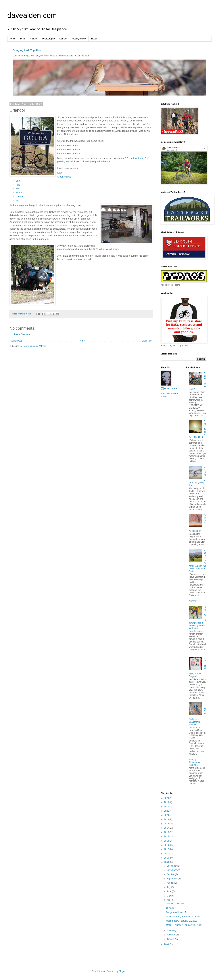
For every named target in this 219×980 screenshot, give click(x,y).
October (171, 874)
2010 (167, 858)
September (172, 879)
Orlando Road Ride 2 (69, 149)
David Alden (171, 389)
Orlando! (170, 908)
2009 (167, 862)
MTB (23, 39)
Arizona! (193, 601)
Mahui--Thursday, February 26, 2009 (184, 925)
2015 (167, 836)
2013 (167, 845)
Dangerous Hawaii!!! (176, 912)
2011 (167, 854)
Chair (18, 181)
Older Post (147, 341)
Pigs (18, 185)
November (172, 870)
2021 (167, 811)
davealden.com (32, 15)
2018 (167, 824)
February (171, 935)
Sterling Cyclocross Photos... (194, 762)
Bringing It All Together (27, 50)
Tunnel (19, 197)
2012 (167, 849)
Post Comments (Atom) (34, 346)
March (170, 931)
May (169, 896)
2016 (167, 832)
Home (13, 39)
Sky (18, 189)
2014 (167, 841)
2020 (167, 815)
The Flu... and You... (176, 904)
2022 (167, 807)
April (169, 900)
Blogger (123, 971)
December (172, 866)
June (169, 891)
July (169, 887)
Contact (63, 39)
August (170, 883)
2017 (167, 828)
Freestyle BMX (79, 39)
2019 (167, 819)
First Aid (33, 39)
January (171, 939)
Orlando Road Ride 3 (69, 154)
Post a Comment (22, 334)
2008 (167, 944)
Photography (49, 39)
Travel (94, 39)
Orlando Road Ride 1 (69, 145)
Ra (17, 201)
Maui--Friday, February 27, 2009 (182, 921)
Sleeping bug (64, 177)
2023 (167, 802)
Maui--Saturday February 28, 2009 (183, 917)
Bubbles (20, 193)
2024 (167, 798)
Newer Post (16, 341)
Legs (60, 173)
